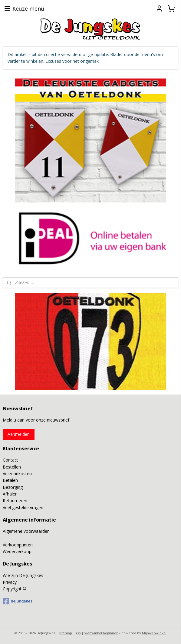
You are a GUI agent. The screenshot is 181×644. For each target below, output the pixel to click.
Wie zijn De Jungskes (23, 575)
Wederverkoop (17, 551)
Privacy (10, 582)
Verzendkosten (17, 474)
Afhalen (10, 494)
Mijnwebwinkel (154, 633)
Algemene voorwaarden (26, 531)
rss (78, 633)
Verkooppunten (18, 545)
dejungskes (18, 601)
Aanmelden (19, 434)
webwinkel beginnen (101, 633)
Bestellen (12, 467)
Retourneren (15, 501)
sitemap (66, 633)
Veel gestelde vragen (23, 507)
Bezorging (13, 487)
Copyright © (15, 589)
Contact (10, 460)
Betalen (10, 480)
